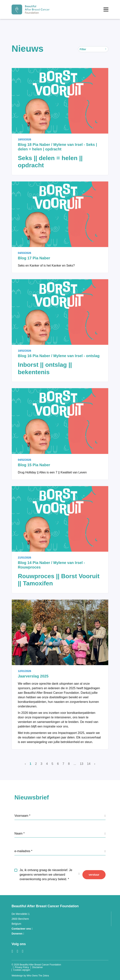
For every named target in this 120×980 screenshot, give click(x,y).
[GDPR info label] (105, 816)
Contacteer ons (22, 929)
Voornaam (22, 816)
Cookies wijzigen (22, 970)
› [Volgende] (95, 764)
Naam (19, 833)
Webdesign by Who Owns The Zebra (30, 976)
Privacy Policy (22, 967)
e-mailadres (23, 851)
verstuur (94, 875)
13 (82, 764)
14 (89, 764)
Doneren (18, 934)
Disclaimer (38, 967)
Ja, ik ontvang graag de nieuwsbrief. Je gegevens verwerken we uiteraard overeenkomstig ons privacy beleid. (46, 875)
